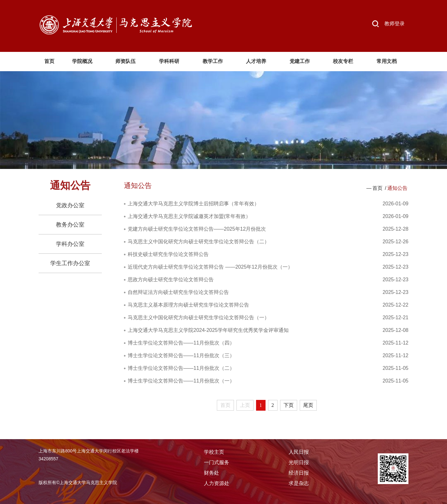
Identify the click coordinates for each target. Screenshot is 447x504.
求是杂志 (299, 483)
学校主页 (214, 452)
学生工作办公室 (70, 263)
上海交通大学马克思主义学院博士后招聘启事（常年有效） (193, 204)
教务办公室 (70, 225)
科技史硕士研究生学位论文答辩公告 (168, 254)
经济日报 (299, 473)
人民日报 (299, 452)
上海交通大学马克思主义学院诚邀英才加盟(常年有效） (189, 216)
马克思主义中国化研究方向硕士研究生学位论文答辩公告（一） (199, 317)
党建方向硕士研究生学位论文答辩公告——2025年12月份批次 (197, 229)
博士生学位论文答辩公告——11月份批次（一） (181, 381)
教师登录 (395, 24)
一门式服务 (217, 462)
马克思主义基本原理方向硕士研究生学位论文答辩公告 (188, 305)
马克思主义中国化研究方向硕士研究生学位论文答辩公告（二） (199, 242)
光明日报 (299, 462)
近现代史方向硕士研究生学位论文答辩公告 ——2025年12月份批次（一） (210, 267)
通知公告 (397, 188)
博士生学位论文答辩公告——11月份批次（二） (181, 368)
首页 (377, 188)
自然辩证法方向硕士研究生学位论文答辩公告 (178, 292)
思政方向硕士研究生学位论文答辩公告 (171, 280)
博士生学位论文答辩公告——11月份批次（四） (181, 343)
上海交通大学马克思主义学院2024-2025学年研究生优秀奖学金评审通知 (208, 330)
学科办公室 (70, 244)
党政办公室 (70, 205)
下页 (289, 405)
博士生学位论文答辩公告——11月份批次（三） (181, 355)
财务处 (211, 473)
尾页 (308, 405)
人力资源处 (217, 483)
